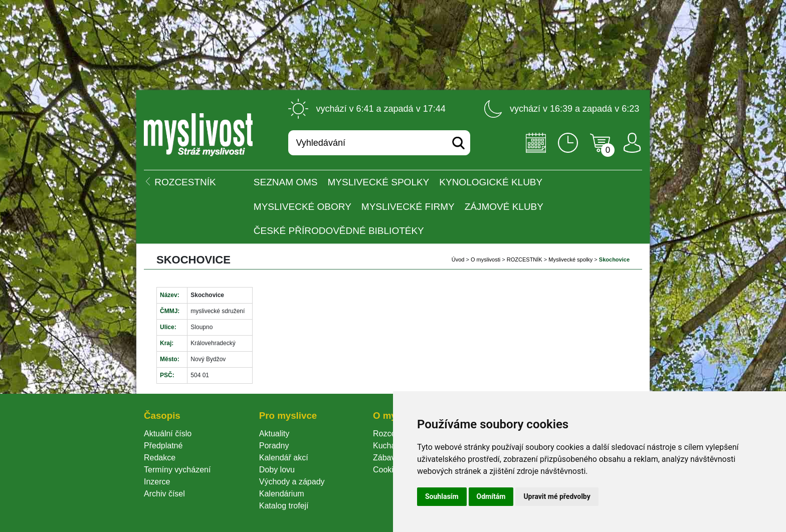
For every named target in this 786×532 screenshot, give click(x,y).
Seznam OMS (286, 182)
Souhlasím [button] (442, 496)
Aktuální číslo (168, 434)
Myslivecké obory (303, 207)
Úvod (458, 259)
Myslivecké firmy (408, 207)
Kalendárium (282, 494)
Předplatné (163, 446)
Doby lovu (277, 470)
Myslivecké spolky (379, 182)
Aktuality (274, 434)
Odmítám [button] (491, 496)
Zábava (386, 458)
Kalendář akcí (284, 458)
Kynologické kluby (491, 182)
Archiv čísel (164, 494)
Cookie (387, 470)
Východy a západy (292, 482)
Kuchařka (390, 446)
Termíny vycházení (177, 470)
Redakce (160, 458)
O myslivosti (485, 259)
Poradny (274, 446)
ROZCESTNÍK (525, 259)
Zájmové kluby (504, 207)
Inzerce (157, 482)
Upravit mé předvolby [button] (557, 496)
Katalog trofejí (284, 506)
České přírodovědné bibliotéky (339, 231)
